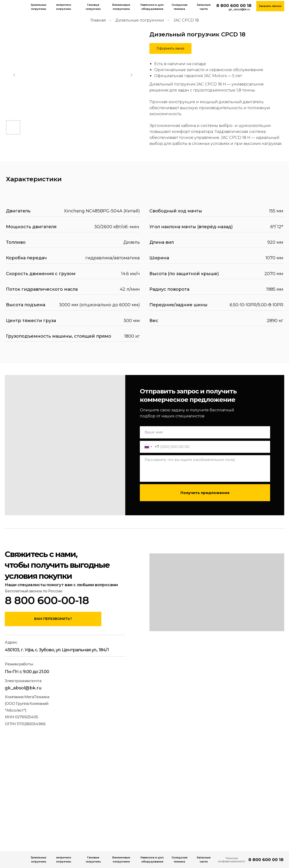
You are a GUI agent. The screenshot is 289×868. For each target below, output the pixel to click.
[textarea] (205, 468)
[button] (170, 48)
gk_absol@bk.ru (239, 9)
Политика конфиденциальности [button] (232, 860)
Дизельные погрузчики (140, 20)
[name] (205, 432)
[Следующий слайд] (131, 75)
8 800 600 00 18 (234, 5)
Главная (98, 20)
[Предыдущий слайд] (14, 75)
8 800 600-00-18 (47, 600)
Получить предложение (205, 493)
